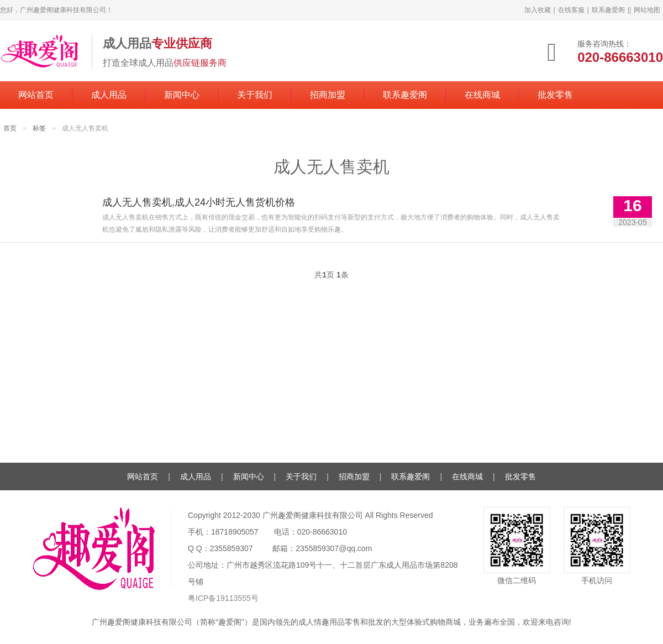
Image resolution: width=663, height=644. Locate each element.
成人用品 (109, 95)
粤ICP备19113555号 (223, 598)
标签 (39, 128)
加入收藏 (538, 10)
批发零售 (555, 95)
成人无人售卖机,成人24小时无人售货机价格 (199, 202)
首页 (10, 128)
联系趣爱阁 (608, 10)
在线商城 (482, 95)
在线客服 (571, 10)
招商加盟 (328, 95)
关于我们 (255, 95)
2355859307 (231, 548)
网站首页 (36, 95)
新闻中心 (182, 95)
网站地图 (647, 10)
